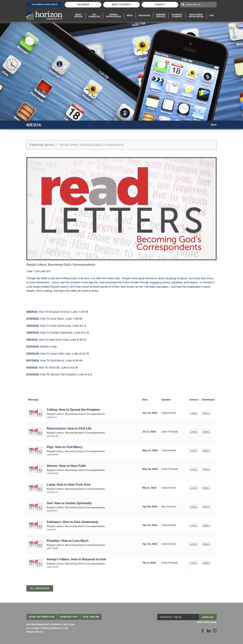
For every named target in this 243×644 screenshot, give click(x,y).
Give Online (91, 617)
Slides (206, 413)
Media (130, 16)
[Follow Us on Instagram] (215, 631)
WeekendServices (161, 16)
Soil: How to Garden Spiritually (69, 503)
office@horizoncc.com (54, 628)
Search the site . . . (195, 5)
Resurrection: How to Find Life (69, 428)
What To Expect (121, 5)
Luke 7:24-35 (80, 312)
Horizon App (69, 617)
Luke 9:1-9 (85, 374)
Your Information (42, 617)
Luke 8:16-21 (78, 340)
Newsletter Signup (171, 617)
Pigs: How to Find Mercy (65, 447)
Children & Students (177, 16)
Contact (160, 5)
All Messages (40, 588)
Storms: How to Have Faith (66, 466)
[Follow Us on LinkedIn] (209, 631)
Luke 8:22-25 (81, 354)
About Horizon (78, 16)
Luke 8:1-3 (79, 326)
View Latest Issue (207, 622)
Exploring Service (42, 145)
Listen (193, 413)
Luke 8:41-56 (70, 367)
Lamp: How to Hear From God (69, 484)
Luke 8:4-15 (81, 333)
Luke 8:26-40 (74, 360)
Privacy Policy (35, 632)
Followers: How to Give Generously (73, 522)
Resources (144, 16)
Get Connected (94, 16)
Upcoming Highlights (45, 5)
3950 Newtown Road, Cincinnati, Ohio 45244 (50, 624)
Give (212, 16)
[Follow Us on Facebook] (203, 631)
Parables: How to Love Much (68, 541)
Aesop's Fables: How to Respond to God (76, 559)
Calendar (83, 5)
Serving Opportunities (113, 16)
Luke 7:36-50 (74, 319)
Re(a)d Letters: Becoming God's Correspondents (76, 414)
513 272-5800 (33, 628)
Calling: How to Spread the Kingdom (73, 410)
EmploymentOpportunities (196, 16)
